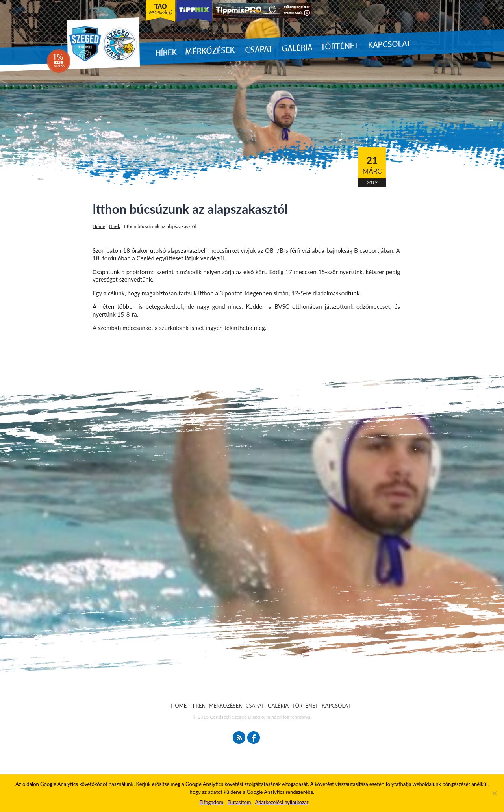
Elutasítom (239, 802)
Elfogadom (211, 802)
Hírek (115, 226)
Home (99, 226)
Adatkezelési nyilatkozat (282, 802)
